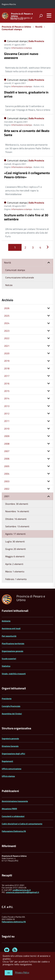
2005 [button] (7, 466)
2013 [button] (7, 406)
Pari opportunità (9, 636)
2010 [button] (7, 429)
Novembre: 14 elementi (17, 511)
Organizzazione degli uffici (13, 754)
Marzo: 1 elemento (15, 571)
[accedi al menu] (49, 15)
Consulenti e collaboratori (13, 816)
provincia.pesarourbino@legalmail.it (23, 892)
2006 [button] (7, 459)
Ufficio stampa (8, 776)
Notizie (9, 285)
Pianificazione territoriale (13, 643)
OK (9, 973)
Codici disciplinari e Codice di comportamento (22, 824)
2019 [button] (7, 361)
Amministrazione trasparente (15, 801)
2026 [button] (7, 308)
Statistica (6, 666)
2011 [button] (7, 421)
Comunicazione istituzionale (20, 277)
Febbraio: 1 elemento (16, 579)
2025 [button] (7, 316)
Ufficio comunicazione (12, 769)
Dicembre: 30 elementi (17, 504)
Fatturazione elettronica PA (14, 922)
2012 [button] (7, 413)
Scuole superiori (9, 659)
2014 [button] (7, 398)
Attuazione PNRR (9, 809)
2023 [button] (7, 331)
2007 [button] (7, 451)
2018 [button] (7, 368)
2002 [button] (7, 489)
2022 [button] (7, 338)
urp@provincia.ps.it (22, 890)
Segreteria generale (10, 738)
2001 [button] (7, 496)
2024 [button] (7, 323)
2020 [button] (7, 353)
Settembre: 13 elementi (17, 526)
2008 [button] (7, 444)
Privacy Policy (22, 973)
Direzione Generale (10, 746)
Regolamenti (7, 761)
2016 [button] (7, 383)
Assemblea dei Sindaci (12, 714)
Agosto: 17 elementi (15, 534)
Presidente (7, 699)
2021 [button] (7, 346)
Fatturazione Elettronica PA (14, 831)
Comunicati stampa (12, 29)
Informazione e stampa (21, 48)
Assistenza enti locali (11, 628)
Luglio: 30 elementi (15, 541)
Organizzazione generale (12, 651)
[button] (49, 263)
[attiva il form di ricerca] (41, 16)
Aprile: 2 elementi (14, 564)
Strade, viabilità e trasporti (14, 674)
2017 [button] (7, 376)
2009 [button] (7, 436)
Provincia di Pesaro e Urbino (22, 15)
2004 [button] (7, 474)
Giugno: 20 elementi (16, 549)
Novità (39, 27)
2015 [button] (7, 391)
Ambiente (6, 621)
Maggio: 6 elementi (15, 556)
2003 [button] (7, 481)
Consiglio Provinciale (11, 706)
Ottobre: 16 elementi (16, 519)
